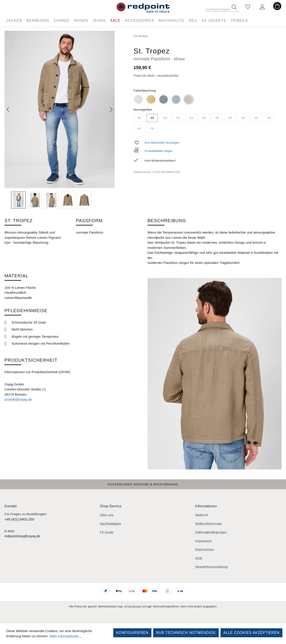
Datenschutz (204, 549)
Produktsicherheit (31, 360)
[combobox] (222, 8)
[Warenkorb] (277, 7)
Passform (89, 221)
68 (141, 129)
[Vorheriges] (8, 109)
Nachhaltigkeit (110, 524)
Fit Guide (107, 532)
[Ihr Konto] (262, 7)
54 (193, 119)
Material (16, 276)
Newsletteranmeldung (211, 567)
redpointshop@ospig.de (22, 536)
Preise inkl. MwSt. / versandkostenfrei (156, 76)
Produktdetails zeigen (153, 151)
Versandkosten (133, 607)
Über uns (107, 515)
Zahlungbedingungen (211, 532)
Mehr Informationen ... (66, 636)
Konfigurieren (132, 633)
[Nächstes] (111, 109)
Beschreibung (167, 221)
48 (154, 119)
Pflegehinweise (26, 311)
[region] (60, 120)
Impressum (203, 541)
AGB (199, 558)
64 (258, 119)
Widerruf (202, 515)
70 (154, 129)
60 (232, 119)
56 (206, 119)
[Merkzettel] (248, 7)
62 (245, 119)
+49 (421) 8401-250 (19, 519)
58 (219, 119)
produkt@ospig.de (18, 399)
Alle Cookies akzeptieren (251, 633)
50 (167, 119)
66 (271, 119)
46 (141, 119)
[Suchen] (234, 7)
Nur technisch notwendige (186, 633)
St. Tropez (19, 221)
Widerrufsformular (208, 524)
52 (180, 119)
